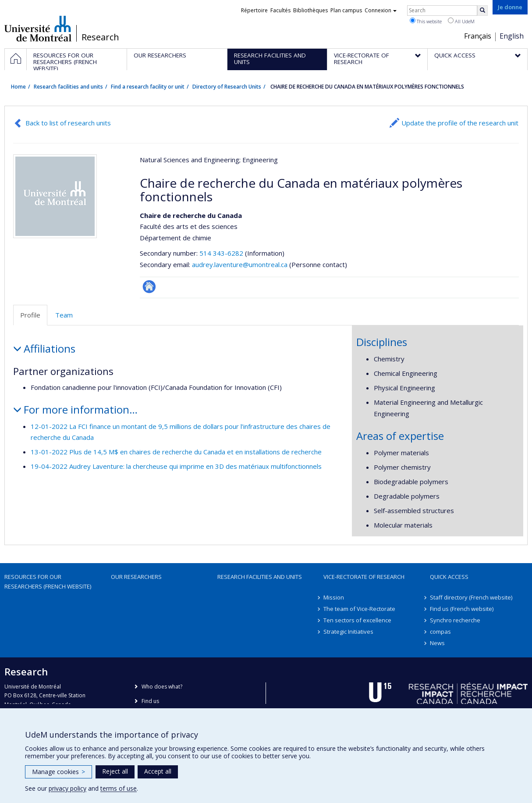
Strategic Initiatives (348, 632)
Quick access (449, 577)
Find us (150, 701)
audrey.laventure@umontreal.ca (240, 264)
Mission (334, 597)
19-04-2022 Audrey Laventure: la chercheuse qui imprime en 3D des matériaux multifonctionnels (176, 466)
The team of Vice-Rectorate (359, 609)
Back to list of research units (68, 123)
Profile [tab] (30, 315)
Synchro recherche (455, 620)
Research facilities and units (68, 87)
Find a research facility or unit (148, 87)
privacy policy (67, 788)
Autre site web (149, 287)
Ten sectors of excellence (357, 620)
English (512, 36)
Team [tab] (64, 315)
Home (18, 87)
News (437, 643)
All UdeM (461, 21)
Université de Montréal (38, 29)
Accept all (158, 771)
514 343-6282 (222, 253)
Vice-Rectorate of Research (364, 577)
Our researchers (136, 577)
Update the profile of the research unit (460, 123)
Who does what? (162, 687)
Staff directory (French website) (471, 597)
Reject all (115, 771)
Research (100, 37)
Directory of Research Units (227, 87)
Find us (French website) (462, 609)
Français (478, 36)
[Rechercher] (482, 11)
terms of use (119, 788)
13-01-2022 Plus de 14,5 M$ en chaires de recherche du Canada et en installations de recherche (176, 452)
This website (426, 21)
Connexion (381, 10)
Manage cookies (59, 772)
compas (440, 632)
